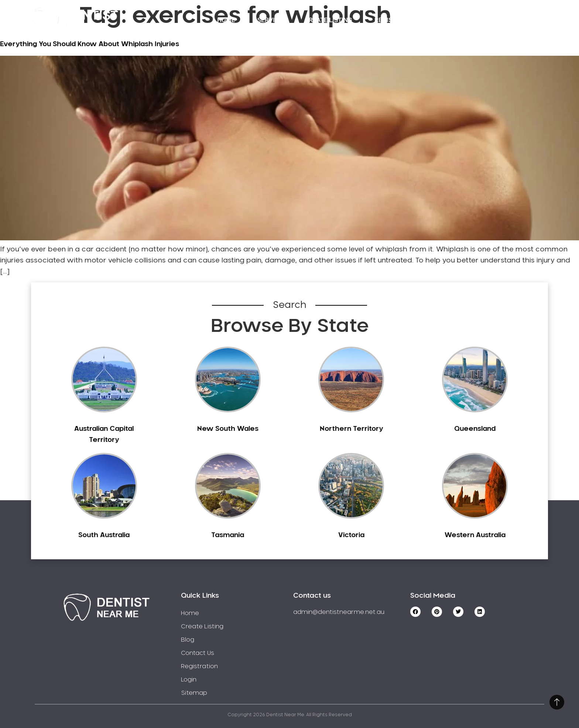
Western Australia (475, 535)
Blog (188, 640)
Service (270, 20)
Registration (396, 20)
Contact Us (459, 20)
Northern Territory (351, 429)
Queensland (475, 429)
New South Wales (228, 429)
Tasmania (228, 535)
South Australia (104, 535)
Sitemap (194, 693)
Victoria (351, 535)
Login (509, 20)
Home (226, 20)
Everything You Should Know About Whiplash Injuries (90, 44)
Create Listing (328, 20)
